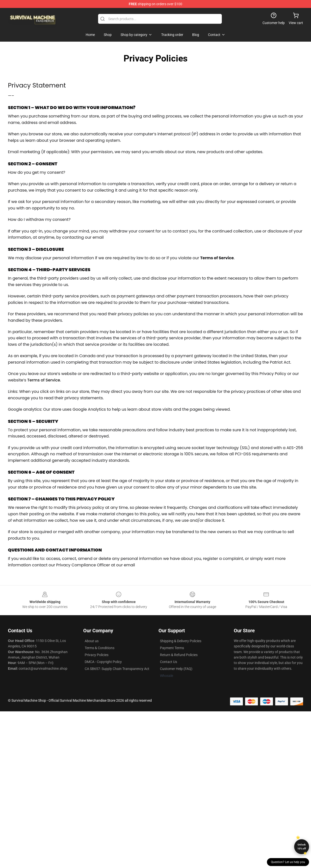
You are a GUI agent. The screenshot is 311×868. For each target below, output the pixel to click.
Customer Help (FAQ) (176, 669)
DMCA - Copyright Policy (103, 662)
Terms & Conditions (100, 648)
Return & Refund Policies (179, 655)
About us (92, 641)
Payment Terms (172, 648)
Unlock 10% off (302, 847)
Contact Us (168, 662)
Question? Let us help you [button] (288, 862)
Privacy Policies (97, 655)
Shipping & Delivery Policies (181, 641)
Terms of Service (44, 380)
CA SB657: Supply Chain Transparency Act (117, 669)
